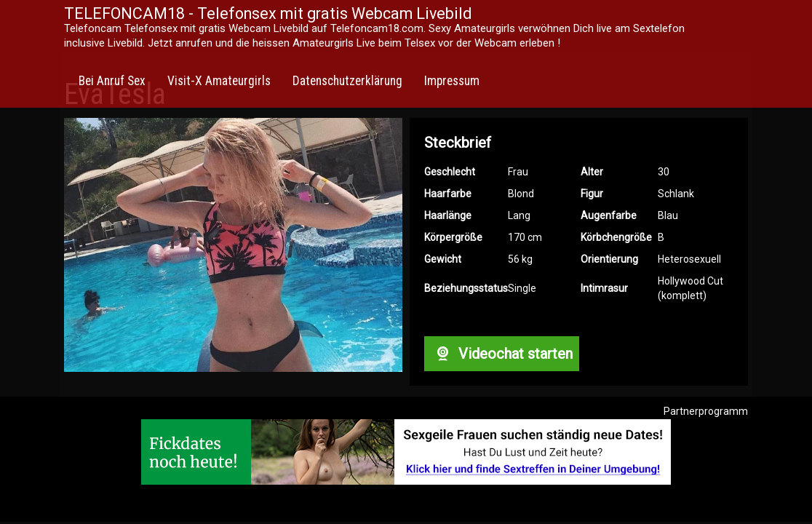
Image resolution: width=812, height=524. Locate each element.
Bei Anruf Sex (112, 81)
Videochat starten (501, 354)
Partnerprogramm (706, 411)
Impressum (452, 81)
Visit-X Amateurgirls (219, 81)
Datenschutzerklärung (347, 81)
